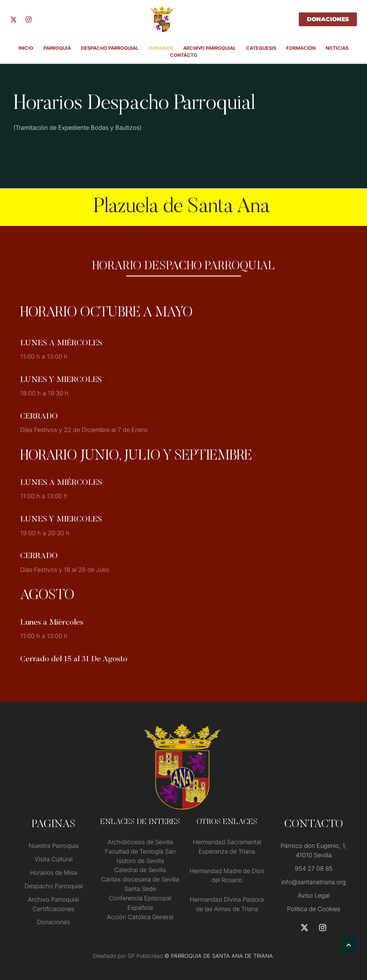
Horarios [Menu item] (161, 48)
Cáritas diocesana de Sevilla (140, 879)
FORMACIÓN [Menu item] (301, 48)
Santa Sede (140, 889)
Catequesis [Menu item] (261, 48)
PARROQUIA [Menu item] (57, 48)
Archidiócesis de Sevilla (140, 842)
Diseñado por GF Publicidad (128, 956)
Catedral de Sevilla (140, 870)
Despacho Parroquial (54, 886)
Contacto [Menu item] (184, 55)
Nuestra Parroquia (54, 846)
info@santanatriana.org (314, 882)
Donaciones (53, 922)
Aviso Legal (314, 895)
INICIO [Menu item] (26, 48)
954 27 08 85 (314, 869)
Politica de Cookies (314, 909)
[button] (349, 945)
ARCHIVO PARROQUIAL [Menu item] (210, 48)
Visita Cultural (54, 859)
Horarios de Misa (53, 873)
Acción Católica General (140, 917)
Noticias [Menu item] (337, 48)
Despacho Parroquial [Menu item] (110, 48)
